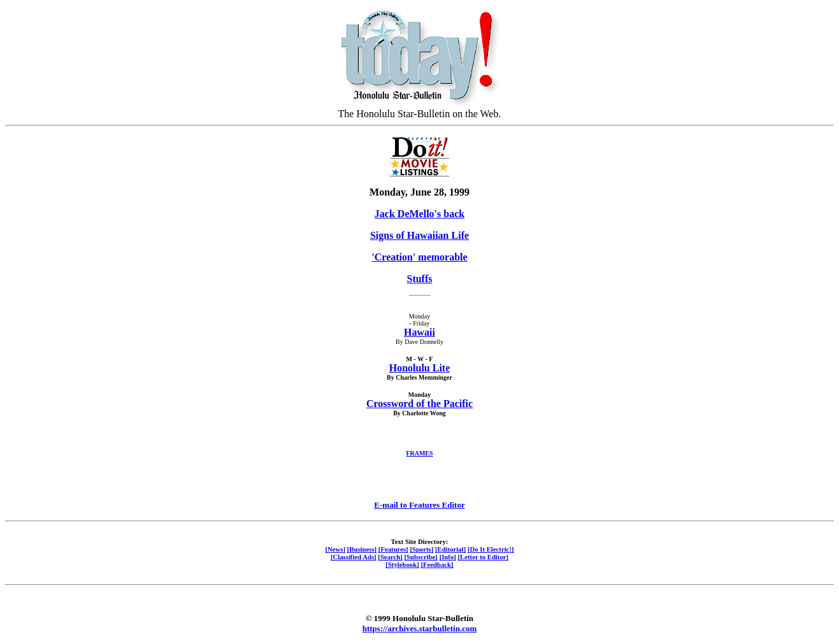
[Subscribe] (421, 557)
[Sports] (421, 549)
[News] (335, 549)
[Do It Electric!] (491, 549)
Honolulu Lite (420, 368)
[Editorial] (450, 549)
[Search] (390, 557)
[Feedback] (437, 564)
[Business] (362, 549)
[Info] (448, 557)
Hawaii (419, 332)
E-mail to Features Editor (419, 505)
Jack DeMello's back (419, 214)
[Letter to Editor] (484, 557)
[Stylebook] (402, 564)
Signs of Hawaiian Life (419, 235)
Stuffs (419, 279)
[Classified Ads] (354, 557)
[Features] (393, 549)
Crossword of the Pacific (419, 404)
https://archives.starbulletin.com (420, 628)
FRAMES (419, 453)
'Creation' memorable (419, 257)
